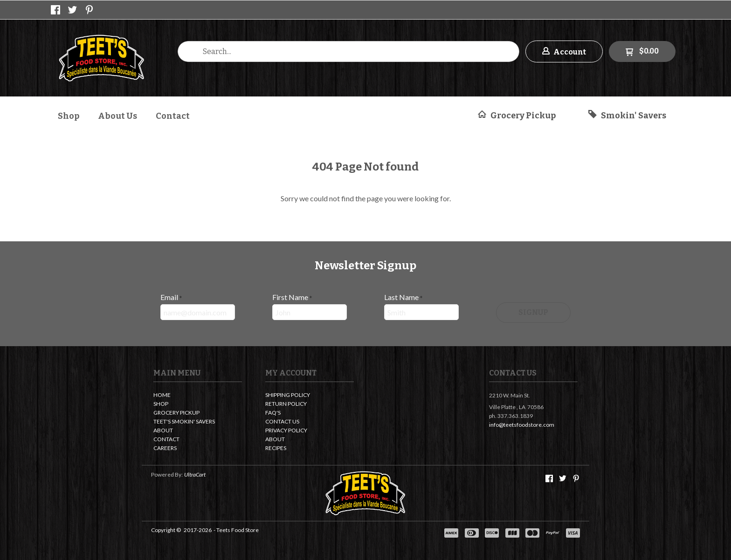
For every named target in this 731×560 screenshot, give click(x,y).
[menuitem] (69, 115)
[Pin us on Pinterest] (90, 10)
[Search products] (348, 51)
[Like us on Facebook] (55, 10)
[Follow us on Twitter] (73, 10)
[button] (564, 51)
